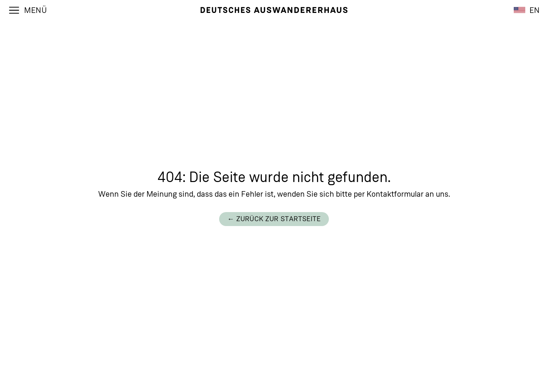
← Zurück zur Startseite (274, 219)
